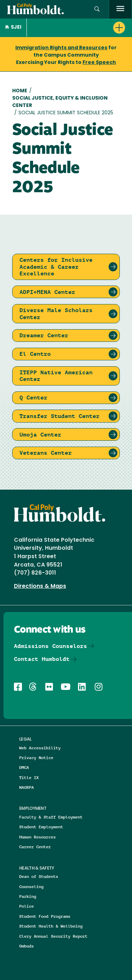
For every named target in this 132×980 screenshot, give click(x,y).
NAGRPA (26, 787)
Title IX (29, 777)
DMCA (24, 767)
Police (26, 906)
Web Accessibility (40, 748)
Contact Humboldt (42, 659)
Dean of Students (39, 876)
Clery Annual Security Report (53, 936)
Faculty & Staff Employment (51, 817)
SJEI (13, 27)
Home (20, 91)
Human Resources (37, 837)
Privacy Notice (36, 758)
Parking (28, 896)
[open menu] (120, 9)
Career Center (35, 847)
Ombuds (26, 946)
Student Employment (41, 827)
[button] (97, 9)
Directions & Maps (40, 586)
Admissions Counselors (51, 646)
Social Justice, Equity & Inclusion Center (60, 102)
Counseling (31, 887)
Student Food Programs (45, 916)
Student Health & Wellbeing (51, 926)
